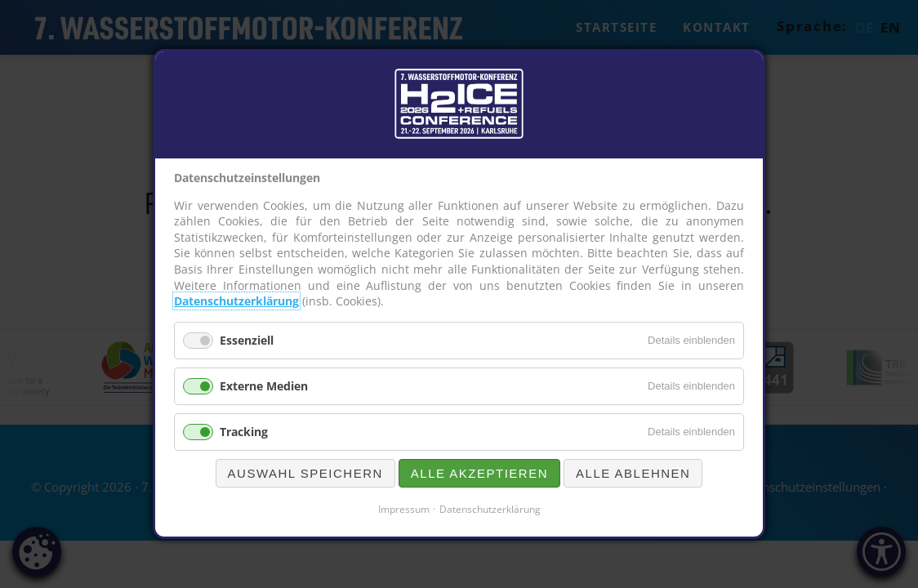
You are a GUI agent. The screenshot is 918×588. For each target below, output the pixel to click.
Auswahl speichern (305, 473)
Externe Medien (264, 386)
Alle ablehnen (633, 473)
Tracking (244, 432)
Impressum (404, 509)
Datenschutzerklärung (236, 301)
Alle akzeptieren (479, 473)
